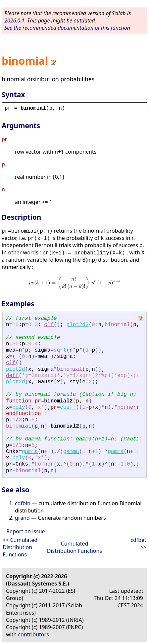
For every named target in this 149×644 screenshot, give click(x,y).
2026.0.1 (14, 20)
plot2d (16, 369)
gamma (30, 452)
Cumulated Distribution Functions (74, 547)
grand (22, 518)
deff (12, 376)
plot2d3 (78, 325)
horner (127, 407)
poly (19, 407)
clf (49, 325)
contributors (34, 634)
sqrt (60, 350)
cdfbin (23, 503)
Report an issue (25, 531)
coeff (68, 407)
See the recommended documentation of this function (67, 28)
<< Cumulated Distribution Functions (20, 547)
